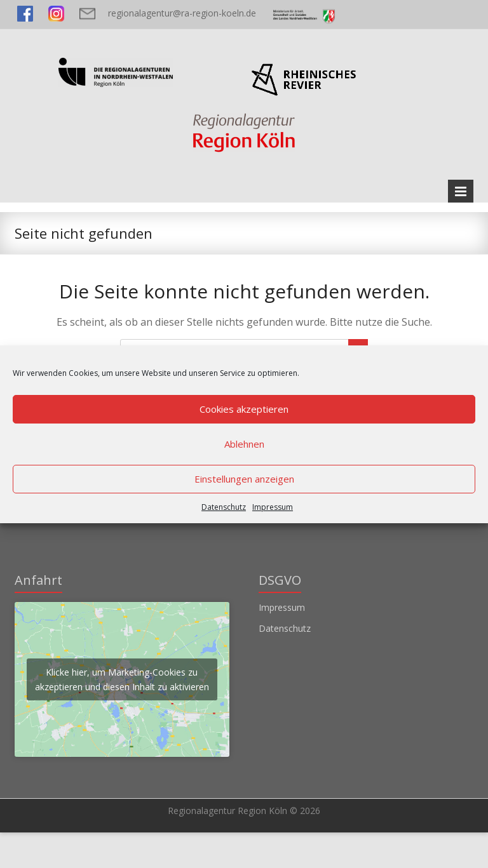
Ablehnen (244, 444)
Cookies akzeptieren (244, 409)
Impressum (273, 507)
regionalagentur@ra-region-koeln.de (182, 13)
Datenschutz (224, 507)
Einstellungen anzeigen (244, 479)
